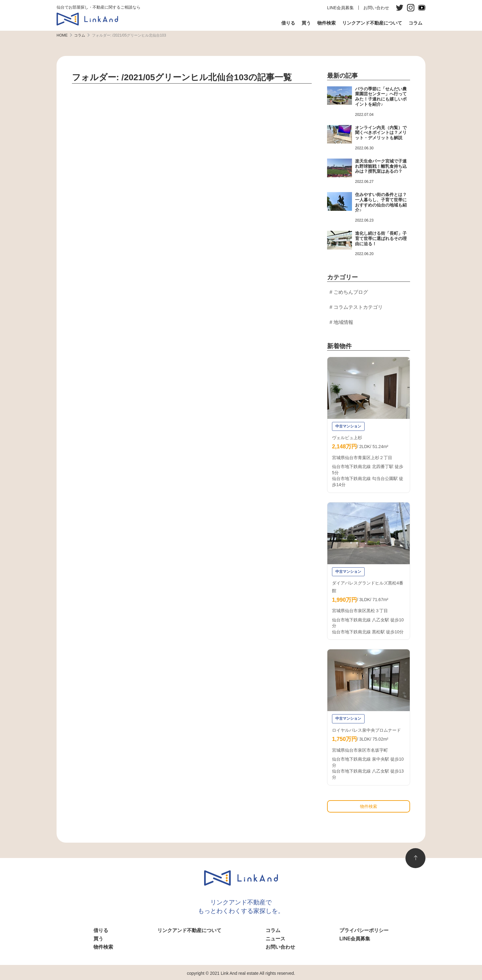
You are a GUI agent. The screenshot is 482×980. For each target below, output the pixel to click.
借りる (288, 23)
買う (306, 23)
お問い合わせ (376, 8)
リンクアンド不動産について (372, 23)
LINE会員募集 (340, 8)
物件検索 (326, 23)
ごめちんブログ (351, 292)
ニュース (275, 939)
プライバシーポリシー (364, 930)
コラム (415, 23)
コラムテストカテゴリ (358, 307)
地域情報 (343, 322)
